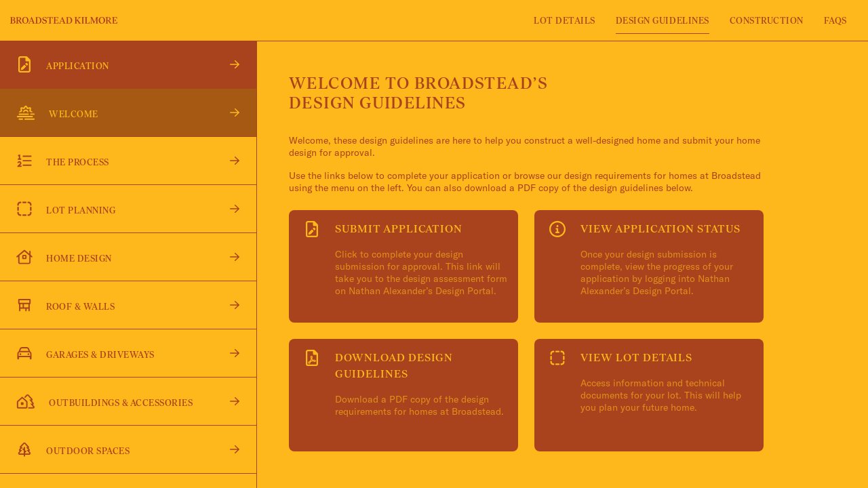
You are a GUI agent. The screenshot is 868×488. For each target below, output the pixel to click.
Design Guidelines (663, 21)
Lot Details (565, 21)
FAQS (835, 21)
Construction (767, 21)
